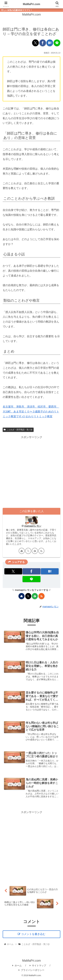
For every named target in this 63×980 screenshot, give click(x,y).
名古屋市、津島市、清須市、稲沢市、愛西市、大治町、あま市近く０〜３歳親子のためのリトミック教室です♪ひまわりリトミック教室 (31, 412)
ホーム (17, 965)
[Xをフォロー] (28, 551)
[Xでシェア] (35, 43)
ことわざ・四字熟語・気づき (18, 430)
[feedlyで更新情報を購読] (35, 551)
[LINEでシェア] (57, 43)
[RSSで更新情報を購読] (41, 551)
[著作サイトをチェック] (22, 551)
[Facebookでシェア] (43, 43)
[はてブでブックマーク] (50, 43)
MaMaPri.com (32, 4)
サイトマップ (38, 965)
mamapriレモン (33, 526)
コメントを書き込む (33, 934)
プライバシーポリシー (32, 970)
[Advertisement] (32, 471)
